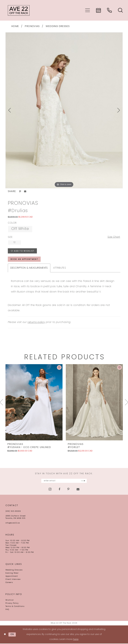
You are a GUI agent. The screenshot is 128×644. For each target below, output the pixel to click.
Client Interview (13, 580)
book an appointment (24, 260)
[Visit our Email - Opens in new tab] (78, 490)
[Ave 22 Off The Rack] (19, 10)
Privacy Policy (12, 604)
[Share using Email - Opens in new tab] (25, 191)
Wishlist (10, 601)
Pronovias (32, 26)
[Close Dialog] (5, 635)
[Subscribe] (92, 481)
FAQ (7, 610)
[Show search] (120, 10)
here (76, 640)
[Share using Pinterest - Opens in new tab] (20, 191)
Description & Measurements (29, 268)
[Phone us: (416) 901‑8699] (109, 10)
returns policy (36, 323)
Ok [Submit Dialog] (12, 635)
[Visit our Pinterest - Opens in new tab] (68, 490)
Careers (9, 583)
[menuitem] (88, 10)
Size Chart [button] (114, 237)
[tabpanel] (64, 110)
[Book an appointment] (98, 10)
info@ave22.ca (13, 524)
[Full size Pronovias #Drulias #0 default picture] (64, 110)
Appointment (12, 577)
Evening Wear (12, 574)
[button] (88, 10)
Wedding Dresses (58, 26)
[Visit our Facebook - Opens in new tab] (59, 490)
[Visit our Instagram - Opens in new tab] (50, 490)
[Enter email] (64, 481)
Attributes (60, 268)
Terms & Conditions (15, 607)
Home (15, 26)
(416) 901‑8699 (13, 512)
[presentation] (34, 403)
